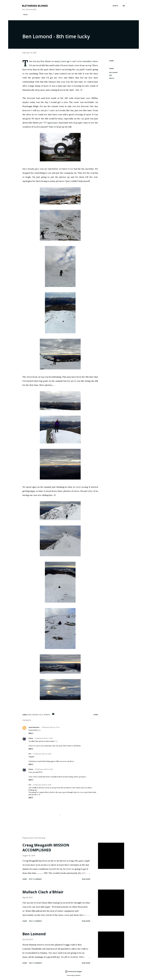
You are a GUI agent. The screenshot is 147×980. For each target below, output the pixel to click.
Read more (86, 879)
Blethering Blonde (35, 6)
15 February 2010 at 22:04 (44, 738)
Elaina (31, 738)
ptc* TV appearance (49, 123)
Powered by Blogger (73, 971)
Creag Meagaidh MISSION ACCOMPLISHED (46, 848)
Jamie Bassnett (34, 727)
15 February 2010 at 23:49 (42, 785)
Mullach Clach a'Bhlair (43, 892)
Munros (112, 78)
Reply (31, 733)
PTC (30, 754)
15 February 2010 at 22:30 (42, 754)
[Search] (115, 6)
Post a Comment (35, 879)
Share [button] (111, 61)
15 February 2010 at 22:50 (44, 769)
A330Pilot (78, 975)
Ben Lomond (113, 72)
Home (25, 14)
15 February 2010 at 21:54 (50, 727)
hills (111, 75)
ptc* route (50, 110)
